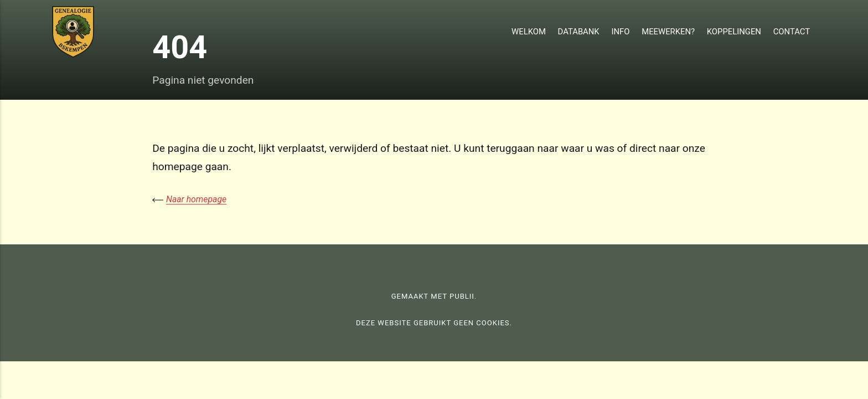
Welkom (529, 32)
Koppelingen (734, 32)
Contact (792, 32)
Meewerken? (668, 32)
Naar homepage (196, 199)
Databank (579, 32)
